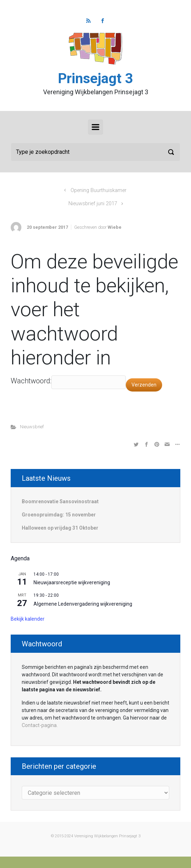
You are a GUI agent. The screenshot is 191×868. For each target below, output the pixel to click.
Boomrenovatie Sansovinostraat (60, 501)
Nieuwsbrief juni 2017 (93, 204)
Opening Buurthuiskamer (99, 190)
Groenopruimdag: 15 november (59, 515)
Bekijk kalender (28, 619)
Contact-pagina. (40, 725)
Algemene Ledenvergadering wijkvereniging (83, 604)
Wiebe (115, 227)
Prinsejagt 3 (95, 79)
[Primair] (95, 127)
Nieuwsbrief (32, 427)
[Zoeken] (95, 152)
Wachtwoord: (31, 381)
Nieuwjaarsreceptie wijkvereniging (72, 582)
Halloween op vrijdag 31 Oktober (60, 528)
